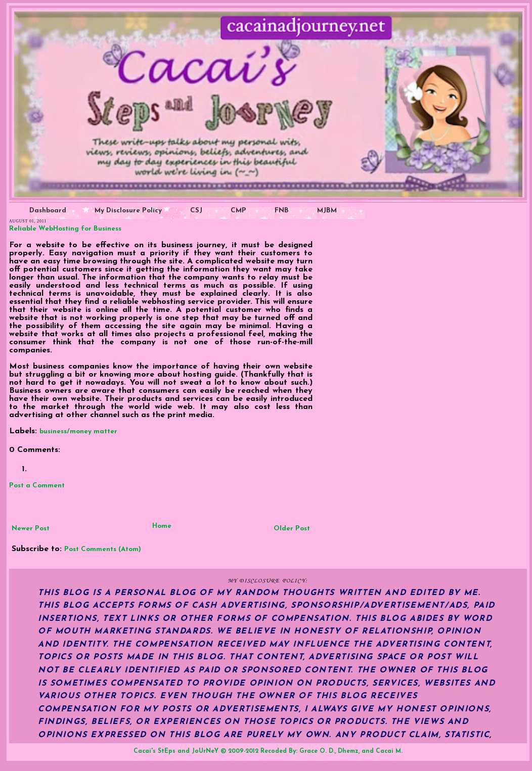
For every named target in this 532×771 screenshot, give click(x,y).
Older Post (292, 529)
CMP (238, 211)
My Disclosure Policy (128, 211)
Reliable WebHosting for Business (65, 229)
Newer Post (31, 529)
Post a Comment (37, 486)
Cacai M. (389, 751)
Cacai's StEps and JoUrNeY (176, 751)
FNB (282, 211)
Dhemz (348, 751)
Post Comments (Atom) (103, 549)
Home (162, 526)
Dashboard (48, 211)
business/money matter (78, 432)
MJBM (327, 211)
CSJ (196, 211)
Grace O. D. (317, 751)
